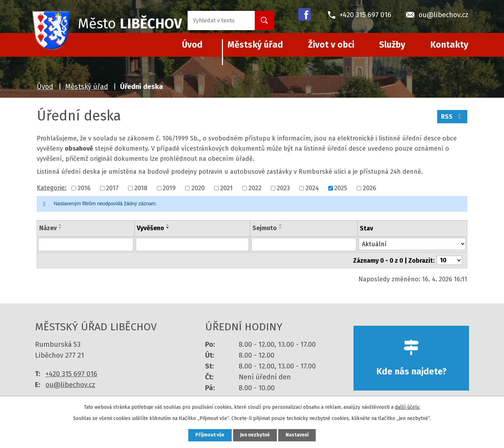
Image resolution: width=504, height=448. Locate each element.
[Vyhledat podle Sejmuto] (304, 244)
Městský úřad (255, 45)
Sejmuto (265, 228)
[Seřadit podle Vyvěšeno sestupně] (168, 228)
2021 (226, 188)
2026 (370, 188)
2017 (112, 188)
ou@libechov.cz (70, 384)
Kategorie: (52, 188)
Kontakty (449, 45)
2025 (341, 188)
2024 (312, 188)
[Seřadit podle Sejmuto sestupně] (281, 228)
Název (48, 228)
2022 (255, 188)
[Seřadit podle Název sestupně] (61, 228)
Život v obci (331, 45)
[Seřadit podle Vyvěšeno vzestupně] (168, 225)
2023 (283, 188)
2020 (198, 188)
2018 (141, 188)
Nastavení (297, 435)
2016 (84, 188)
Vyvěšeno (150, 228)
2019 (169, 188)
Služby (392, 45)
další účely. (407, 407)
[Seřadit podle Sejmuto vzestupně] (281, 225)
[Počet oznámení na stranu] (449, 260)
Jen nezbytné (255, 435)
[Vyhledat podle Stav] (412, 244)
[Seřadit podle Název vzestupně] (61, 225)
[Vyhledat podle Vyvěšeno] (192, 244)
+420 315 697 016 (71, 373)
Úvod (45, 87)
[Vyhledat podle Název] (86, 244)
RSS (452, 117)
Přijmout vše (209, 435)
